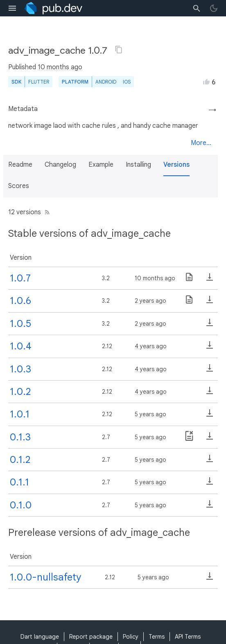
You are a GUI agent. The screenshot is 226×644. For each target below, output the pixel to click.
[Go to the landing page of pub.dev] (53, 8)
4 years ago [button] (151, 346)
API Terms (188, 637)
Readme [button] (20, 165)
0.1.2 (20, 460)
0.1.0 (21, 505)
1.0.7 (20, 278)
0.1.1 (19, 482)
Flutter (39, 82)
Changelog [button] (60, 165)
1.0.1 (20, 414)
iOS (127, 82)
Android (106, 82)
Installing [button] (138, 165)
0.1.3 (20, 437)
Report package (91, 637)
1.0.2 (20, 392)
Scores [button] (19, 186)
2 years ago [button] (150, 301)
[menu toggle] (12, 8)
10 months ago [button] (60, 67)
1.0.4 (21, 346)
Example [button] (101, 165)
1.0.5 (20, 324)
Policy (131, 637)
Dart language (40, 637)
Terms (157, 637)
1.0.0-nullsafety (45, 577)
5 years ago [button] (150, 414)
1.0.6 (20, 301)
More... (201, 143)
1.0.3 (20, 369)
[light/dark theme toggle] (214, 8)
